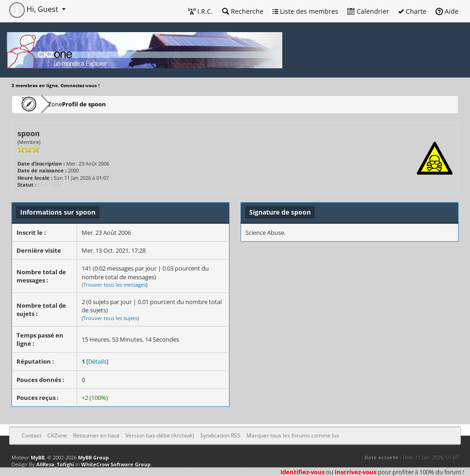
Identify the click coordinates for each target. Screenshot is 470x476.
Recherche (243, 11)
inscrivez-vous (355, 472)
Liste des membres (305, 11)
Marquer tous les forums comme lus (293, 435)
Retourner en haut (96, 435)
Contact (31, 435)
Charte (412, 11)
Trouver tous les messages (115, 285)
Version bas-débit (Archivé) (160, 435)
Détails (97, 361)
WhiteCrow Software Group (116, 464)
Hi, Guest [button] (35, 9)
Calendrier (368, 11)
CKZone (64, 104)
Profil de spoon (112, 104)
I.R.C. (201, 11)
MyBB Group (93, 457)
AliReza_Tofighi (55, 464)
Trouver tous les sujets (110, 318)
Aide (447, 11)
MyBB (38, 457)
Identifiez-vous (302, 472)
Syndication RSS (220, 435)
